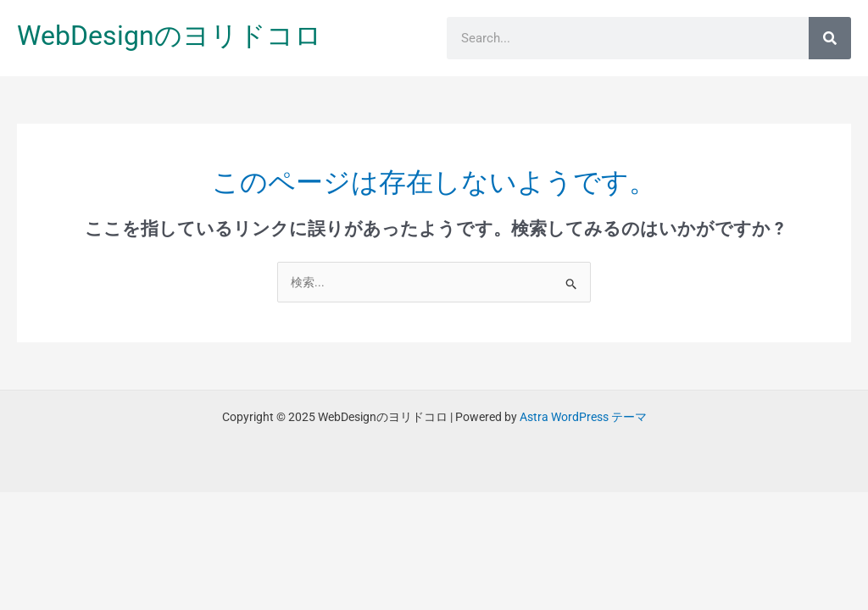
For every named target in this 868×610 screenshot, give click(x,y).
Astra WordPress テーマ (583, 417)
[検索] (830, 38)
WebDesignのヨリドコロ (170, 36)
